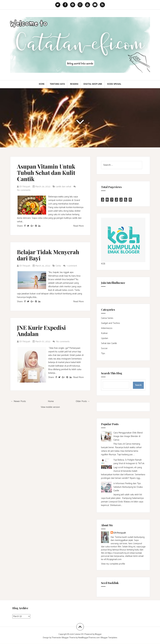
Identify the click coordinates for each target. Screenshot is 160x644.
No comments (24, 190)
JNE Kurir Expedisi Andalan (41, 331)
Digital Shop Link (93, 84)
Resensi (74, 84)
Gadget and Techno (111, 323)
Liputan (105, 338)
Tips (103, 353)
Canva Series (107, 318)
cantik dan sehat (63, 187)
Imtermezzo (107, 328)
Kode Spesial (114, 84)
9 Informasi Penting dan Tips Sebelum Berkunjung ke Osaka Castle (128, 487)
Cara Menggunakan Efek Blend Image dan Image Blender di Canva (128, 436)
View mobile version (50, 407)
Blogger (98, 634)
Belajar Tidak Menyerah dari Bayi (48, 255)
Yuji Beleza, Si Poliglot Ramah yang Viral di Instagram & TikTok (129, 462)
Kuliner (104, 333)
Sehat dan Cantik (109, 343)
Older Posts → (83, 401)
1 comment (72, 266)
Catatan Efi (79, 634)
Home (42, 84)
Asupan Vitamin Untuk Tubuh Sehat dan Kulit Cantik (46, 173)
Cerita (58, 266)
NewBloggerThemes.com (89, 638)
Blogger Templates (109, 638)
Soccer (104, 348)
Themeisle (56, 638)
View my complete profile (113, 564)
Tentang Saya (57, 84)
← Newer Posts (18, 401)
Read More (78, 226)
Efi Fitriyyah (120, 533)
